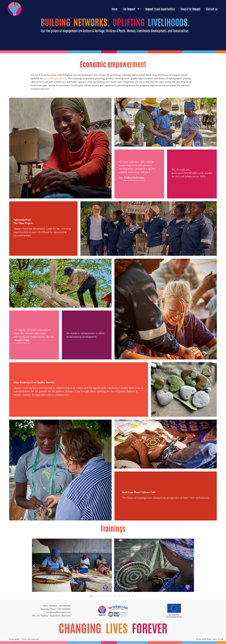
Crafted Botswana (134, 178)
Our (131, 9)
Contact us (212, 9)
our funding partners (54, 78)
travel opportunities (160, 9)
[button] (34, 566)
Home (115, 9)
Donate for (190, 9)
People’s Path (22, 340)
